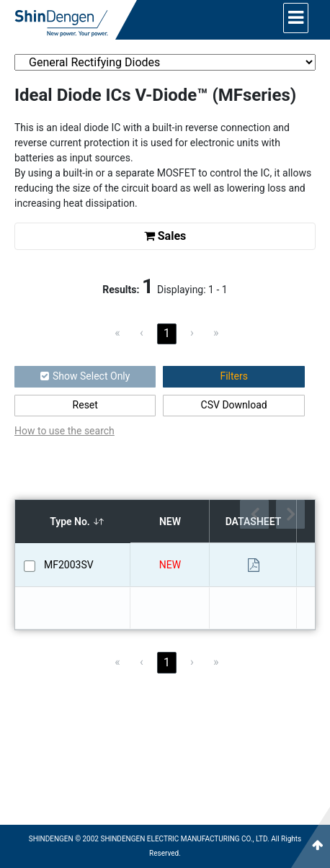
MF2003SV (69, 565)
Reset (85, 405)
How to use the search (64, 431)
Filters (234, 376)
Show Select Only (85, 376)
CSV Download (234, 405)
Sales (165, 236)
